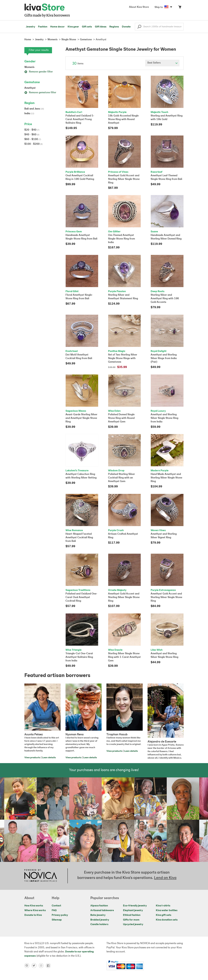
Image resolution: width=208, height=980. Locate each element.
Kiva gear (73, 27)
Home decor (57, 27)
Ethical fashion (132, 915)
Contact (56, 906)
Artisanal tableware (102, 910)
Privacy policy (60, 915)
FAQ (54, 910)
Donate (126, 27)
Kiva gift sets (164, 915)
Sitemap (57, 920)
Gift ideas (101, 27)
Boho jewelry (98, 915)
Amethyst (30, 88)
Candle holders (99, 924)
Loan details (49, 758)
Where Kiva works (35, 910)
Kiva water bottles (167, 910)
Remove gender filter (39, 72)
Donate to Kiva (33, 915)
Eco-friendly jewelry (135, 906)
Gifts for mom (131, 920)
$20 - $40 (32, 130)
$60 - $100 (33, 139)
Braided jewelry (100, 920)
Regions (114, 27)
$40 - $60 (32, 135)
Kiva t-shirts (163, 906)
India (29, 114)
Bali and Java (34, 109)
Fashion (43, 27)
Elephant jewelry (133, 910)
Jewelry (30, 27)
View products (32, 758)
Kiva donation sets (167, 920)
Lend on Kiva (165, 878)
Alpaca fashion (99, 906)
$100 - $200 (33, 144)
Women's (29, 67)
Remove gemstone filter (40, 93)
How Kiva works (34, 906)
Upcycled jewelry (133, 924)
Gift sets (87, 27)
